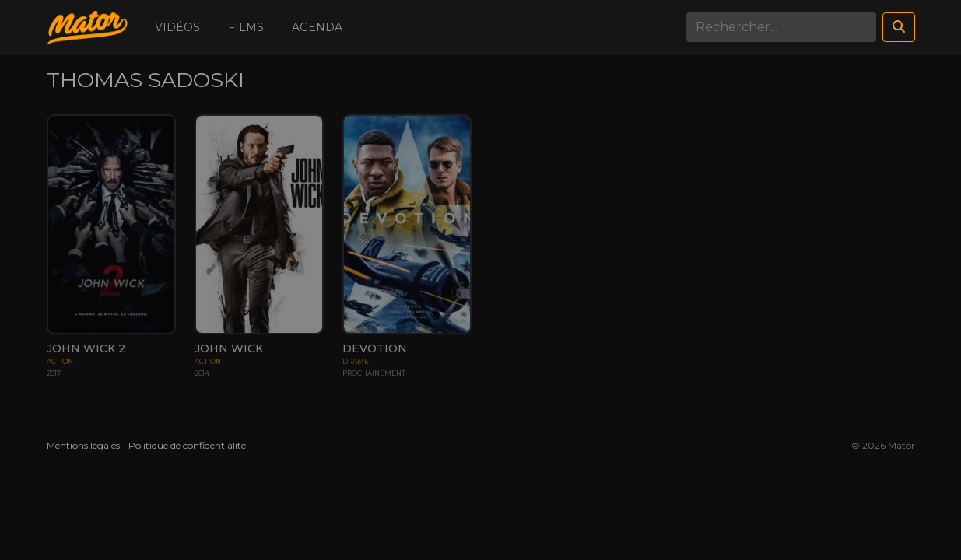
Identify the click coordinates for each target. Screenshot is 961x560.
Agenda (317, 27)
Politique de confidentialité (187, 445)
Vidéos (177, 27)
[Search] (781, 27)
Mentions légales (83, 445)
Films (246, 27)
